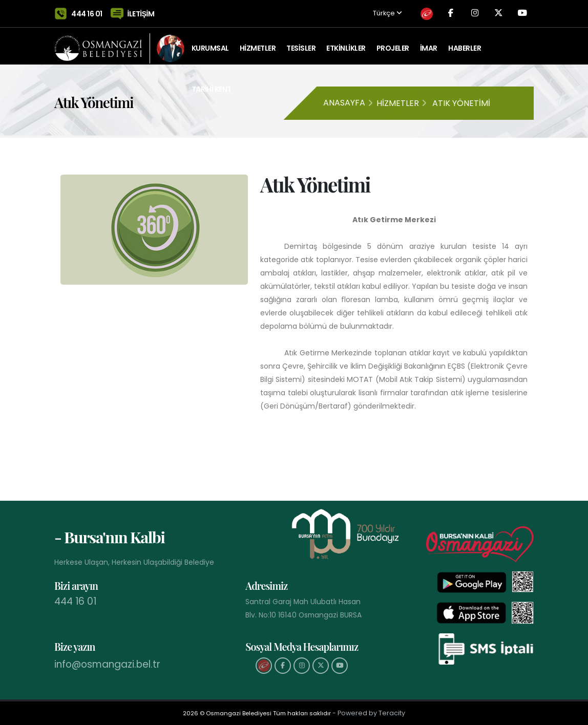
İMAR (429, 44)
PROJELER (393, 44)
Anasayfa (344, 103)
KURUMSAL (210, 44)
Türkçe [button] (371, 12)
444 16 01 (87, 11)
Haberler (465, 44)
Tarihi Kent (212, 84)
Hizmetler (398, 103)
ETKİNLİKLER (346, 44)
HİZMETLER (258, 44)
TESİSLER (301, 44)
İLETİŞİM (141, 11)
